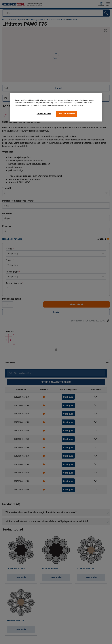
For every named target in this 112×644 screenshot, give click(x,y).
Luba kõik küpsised (67, 114)
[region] (56, 107)
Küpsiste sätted (44, 113)
